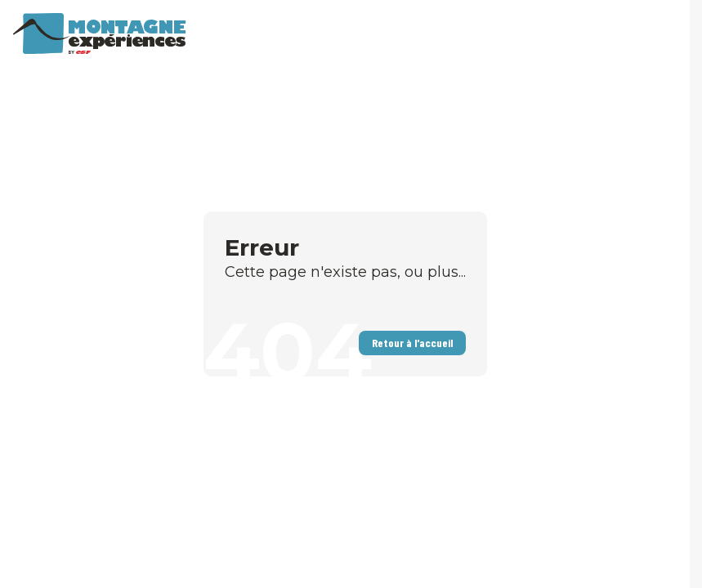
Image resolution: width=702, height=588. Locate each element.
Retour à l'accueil (412, 343)
